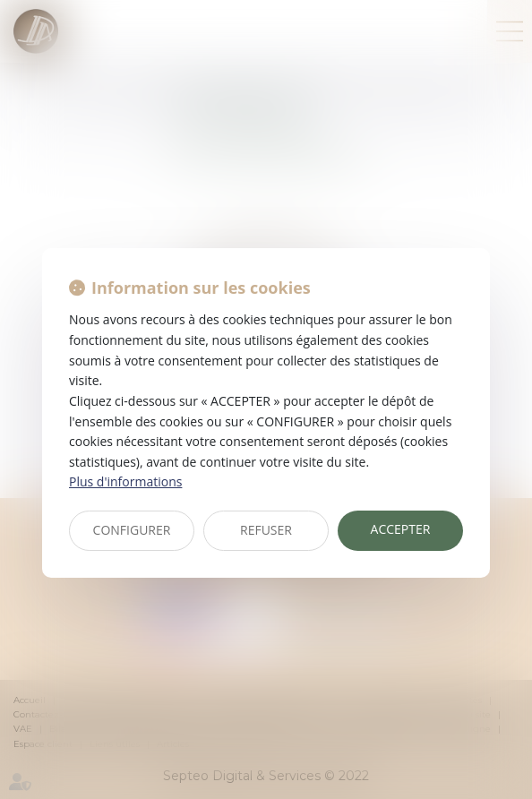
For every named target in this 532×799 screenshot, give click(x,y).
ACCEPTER (401, 529)
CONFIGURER (132, 530)
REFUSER (266, 530)
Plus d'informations (125, 481)
